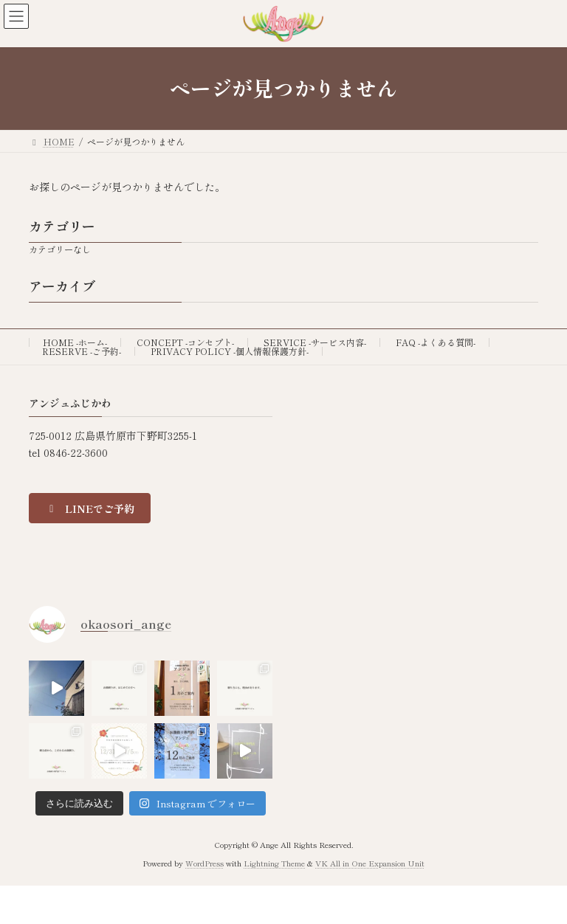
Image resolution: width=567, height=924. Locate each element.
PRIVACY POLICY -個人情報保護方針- (230, 351)
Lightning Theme (274, 863)
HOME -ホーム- (75, 342)
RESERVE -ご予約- (82, 351)
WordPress (205, 863)
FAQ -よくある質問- (436, 342)
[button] (90, 508)
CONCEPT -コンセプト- (185, 342)
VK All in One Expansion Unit (370, 863)
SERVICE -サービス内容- (315, 342)
